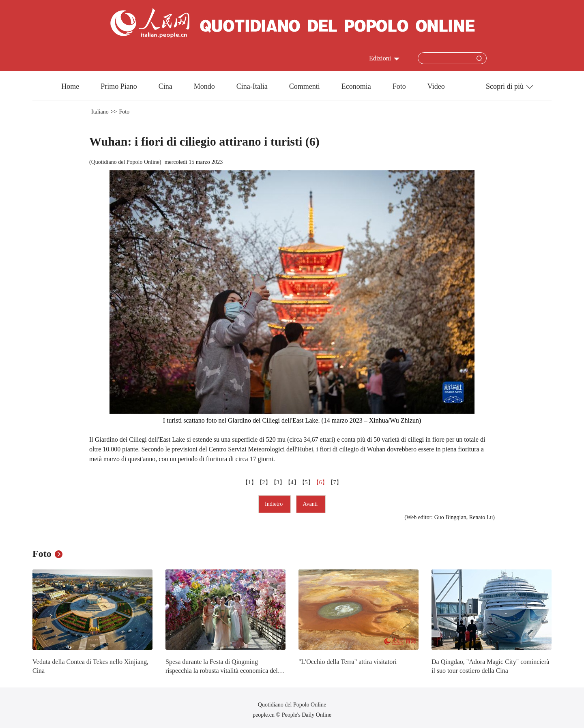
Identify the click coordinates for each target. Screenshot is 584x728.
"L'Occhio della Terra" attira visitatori (348, 662)
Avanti (311, 504)
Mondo (204, 86)
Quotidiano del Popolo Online (125, 162)
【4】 (292, 482)
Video (436, 86)
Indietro (275, 504)
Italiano (100, 112)
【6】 (321, 482)
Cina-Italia (252, 86)
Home (70, 86)
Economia (356, 86)
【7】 (335, 482)
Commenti (305, 86)
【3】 (278, 482)
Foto (399, 86)
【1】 (250, 482)
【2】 (264, 482)
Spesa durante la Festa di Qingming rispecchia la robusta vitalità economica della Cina (224, 670)
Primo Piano (119, 86)
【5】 (306, 482)
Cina (165, 86)
